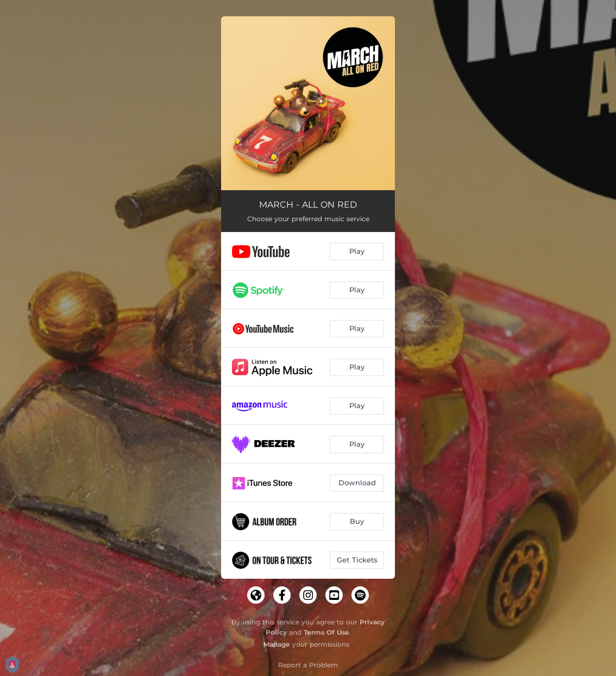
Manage (277, 644)
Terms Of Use (326, 632)
